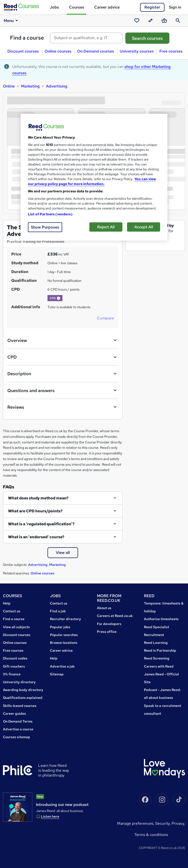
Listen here (50, 816)
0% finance (12, 674)
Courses (77, 7)
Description (63, 374)
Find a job (58, 611)
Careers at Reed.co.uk (115, 616)
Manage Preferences (135, 823)
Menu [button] (12, 21)
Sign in (175, 7)
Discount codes (15, 658)
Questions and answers (63, 390)
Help (7, 603)
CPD (63, 357)
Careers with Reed (159, 666)
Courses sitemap (17, 737)
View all (63, 553)
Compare (106, 318)
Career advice (107, 7)
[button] (59, 298)
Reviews (63, 407)
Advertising (57, 86)
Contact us (12, 611)
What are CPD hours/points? (35, 511)
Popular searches (64, 635)
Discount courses (23, 51)
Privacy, (178, 823)
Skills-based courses (20, 706)
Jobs (54, 7)
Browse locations (64, 643)
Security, (163, 823)
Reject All (106, 227)
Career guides (14, 714)
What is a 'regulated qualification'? (41, 524)
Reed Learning (156, 643)
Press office (107, 632)
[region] (94, 177)
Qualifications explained (23, 698)
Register (152, 7)
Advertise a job (62, 666)
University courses (137, 51)
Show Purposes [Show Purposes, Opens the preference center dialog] (45, 227)
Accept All (144, 227)
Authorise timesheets (161, 619)
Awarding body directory (23, 690)
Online (9, 86)
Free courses (171, 51)
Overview (63, 340)
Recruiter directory (65, 619)
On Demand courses (96, 51)
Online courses (58, 51)
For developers (109, 624)
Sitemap (57, 674)
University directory (19, 682)
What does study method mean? (38, 498)
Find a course (27, 38)
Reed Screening (157, 658)
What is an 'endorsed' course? (36, 537)
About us (104, 608)
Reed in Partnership (160, 650)
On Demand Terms (18, 721)
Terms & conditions (151, 835)
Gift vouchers (14, 666)
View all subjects (16, 627)
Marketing (30, 86)
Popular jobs (60, 627)
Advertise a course (18, 729)
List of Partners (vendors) (50, 214)
